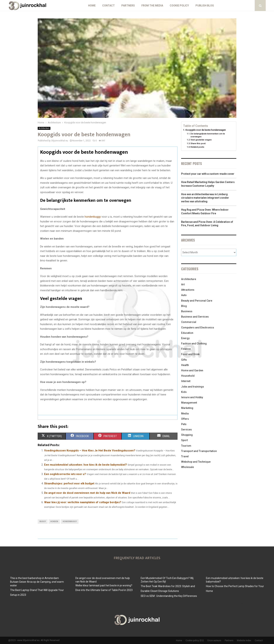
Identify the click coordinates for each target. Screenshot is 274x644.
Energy (185, 338)
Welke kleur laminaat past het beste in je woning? (104, 585)
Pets (184, 424)
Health (185, 365)
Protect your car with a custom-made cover (208, 174)
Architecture (44, 128)
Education (187, 333)
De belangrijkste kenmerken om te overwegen (208, 135)
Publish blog (205, 6)
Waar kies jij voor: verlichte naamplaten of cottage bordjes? (83, 502)
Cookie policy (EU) (195, 641)
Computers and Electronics (198, 328)
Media (185, 414)
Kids (184, 392)
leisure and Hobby (192, 397)
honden (54, 521)
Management (189, 403)
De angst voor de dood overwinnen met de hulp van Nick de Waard (87, 493)
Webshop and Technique (196, 462)
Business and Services (195, 317)
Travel (185, 456)
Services (186, 430)
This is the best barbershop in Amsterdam (34, 578)
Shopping (187, 435)
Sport (184, 440)
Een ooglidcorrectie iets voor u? (65, 474)
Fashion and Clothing (194, 344)
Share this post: (198, 143)
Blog (184, 306)
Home (92, 6)
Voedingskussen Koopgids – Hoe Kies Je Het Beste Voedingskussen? (90, 451)
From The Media (152, 6)
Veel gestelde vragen (201, 140)
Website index (244, 641)
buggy (43, 521)
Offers (185, 419)
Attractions (188, 290)
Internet (186, 381)
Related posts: (198, 147)
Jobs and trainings (193, 387)
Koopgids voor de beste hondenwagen (206, 130)
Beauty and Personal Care (197, 301)
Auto (184, 295)
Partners (128, 6)
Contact (108, 6)
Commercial (189, 322)
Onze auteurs (214, 641)
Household (188, 376)
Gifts (184, 360)
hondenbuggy (93, 217)
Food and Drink (190, 354)
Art (183, 284)
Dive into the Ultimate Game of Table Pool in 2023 (104, 590)
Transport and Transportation (199, 451)
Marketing (187, 408)
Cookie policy (179, 6)
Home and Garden (192, 370)
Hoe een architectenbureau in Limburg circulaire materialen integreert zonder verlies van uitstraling (205, 198)
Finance (186, 349)
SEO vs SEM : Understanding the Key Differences (169, 596)
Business (187, 311)
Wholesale (187, 467)
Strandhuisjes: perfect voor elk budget (69, 483)
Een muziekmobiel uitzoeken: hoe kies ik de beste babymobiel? (86, 465)
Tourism (186, 446)
